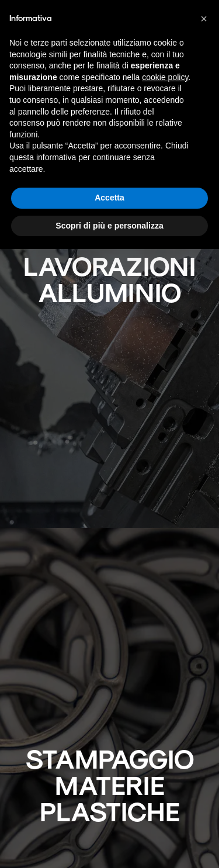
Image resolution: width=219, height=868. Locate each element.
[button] (204, 19)
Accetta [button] (109, 198)
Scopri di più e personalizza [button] (109, 226)
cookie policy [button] (165, 77)
